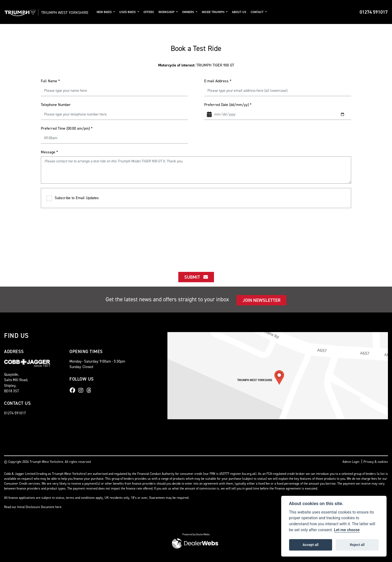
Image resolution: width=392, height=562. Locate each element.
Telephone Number (56, 105)
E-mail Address (218, 81)
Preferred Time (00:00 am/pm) (67, 128)
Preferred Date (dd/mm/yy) (228, 105)
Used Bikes (135, 12)
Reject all (357, 545)
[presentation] (196, 235)
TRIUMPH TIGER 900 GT (196, 65)
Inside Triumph (221, 12)
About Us (246, 12)
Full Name (50, 81)
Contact (265, 12)
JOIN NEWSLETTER (261, 300)
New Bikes (112, 12)
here (58, 507)
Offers (156, 12)
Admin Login (351, 462)
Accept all (311, 545)
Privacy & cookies (376, 462)
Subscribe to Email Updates (73, 198)
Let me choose (347, 530)
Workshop (174, 12)
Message (49, 152)
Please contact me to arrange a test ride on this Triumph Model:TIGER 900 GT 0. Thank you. (196, 170)
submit (196, 277)
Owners (196, 12)
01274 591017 (374, 12)
